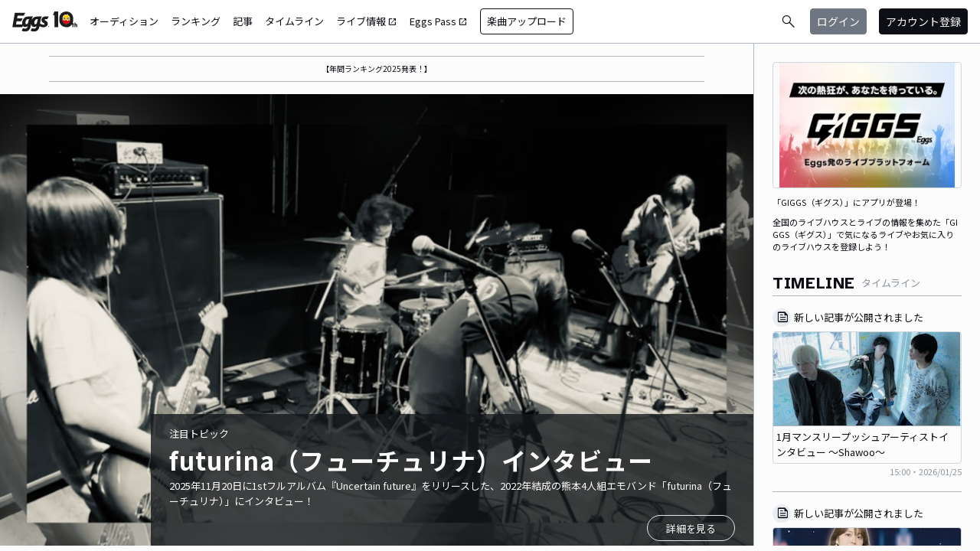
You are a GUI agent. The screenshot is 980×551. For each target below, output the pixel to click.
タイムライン (294, 21)
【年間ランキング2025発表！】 (377, 68)
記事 (243, 21)
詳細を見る (691, 528)
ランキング (196, 21)
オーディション (124, 21)
